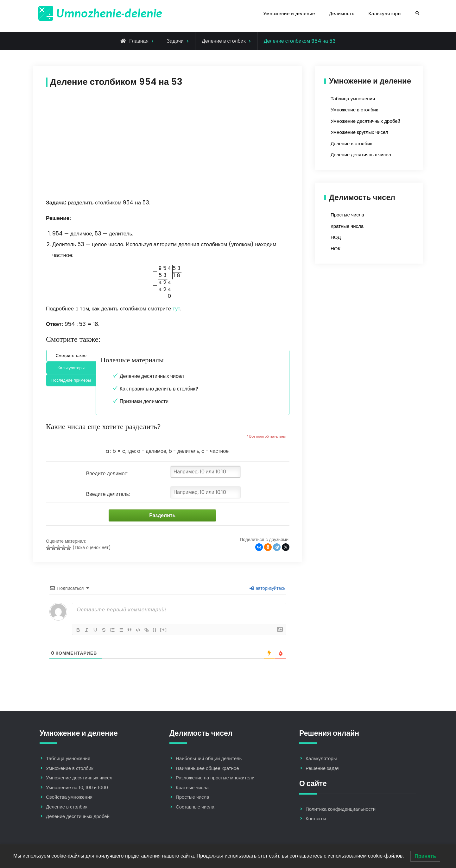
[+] (166, 630)
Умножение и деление (289, 13)
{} (157, 630)
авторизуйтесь (268, 589)
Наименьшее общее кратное (207, 768)
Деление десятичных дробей (78, 817)
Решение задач (323, 768)
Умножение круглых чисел (359, 132)
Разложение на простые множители (215, 778)
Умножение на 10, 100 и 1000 (77, 788)
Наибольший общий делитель (209, 759)
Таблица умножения (353, 99)
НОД (336, 237)
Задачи (175, 41)
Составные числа (195, 807)
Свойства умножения (69, 798)
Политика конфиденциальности (341, 809)
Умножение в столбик (354, 110)
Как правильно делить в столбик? (159, 389)
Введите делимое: (107, 474)
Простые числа (347, 215)
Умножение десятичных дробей (365, 121)
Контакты (316, 819)
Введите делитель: (108, 494)
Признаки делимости (144, 401)
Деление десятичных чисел (152, 376)
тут (176, 309)
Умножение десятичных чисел (79, 778)
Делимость (342, 13)
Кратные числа (347, 226)
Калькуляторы (385, 13)
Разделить (161, 516)
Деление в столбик (224, 41)
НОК (336, 249)
